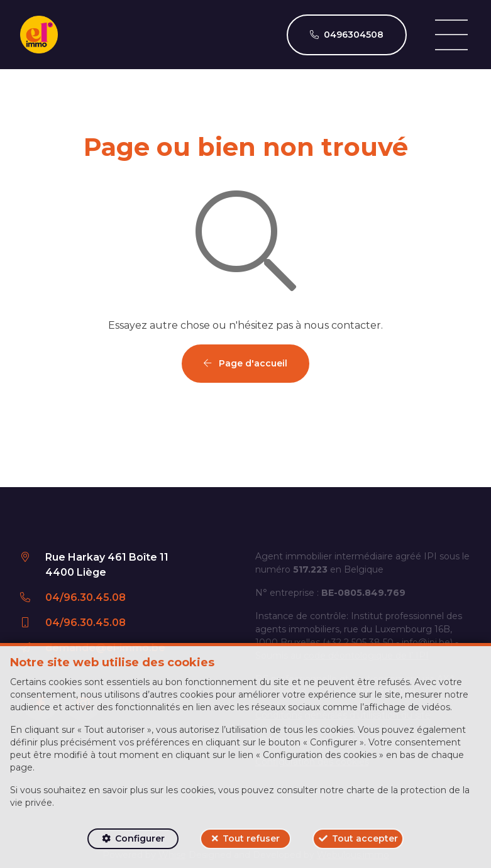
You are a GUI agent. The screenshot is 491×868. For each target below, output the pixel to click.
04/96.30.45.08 (86, 597)
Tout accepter (365, 838)
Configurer (140, 838)
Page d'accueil (246, 363)
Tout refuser (251, 838)
